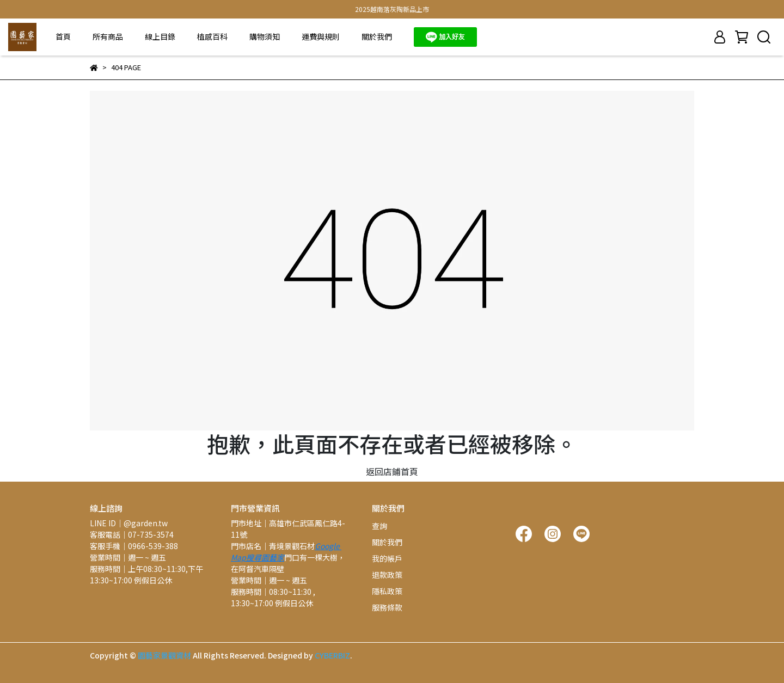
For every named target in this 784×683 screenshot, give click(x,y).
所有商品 (108, 36)
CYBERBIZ (332, 655)
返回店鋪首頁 (392, 471)
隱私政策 (387, 591)
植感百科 (212, 36)
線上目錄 (160, 36)
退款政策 (387, 575)
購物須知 (265, 36)
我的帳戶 (387, 558)
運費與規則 (321, 36)
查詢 (379, 526)
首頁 (63, 36)
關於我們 (377, 36)
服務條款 (387, 607)
